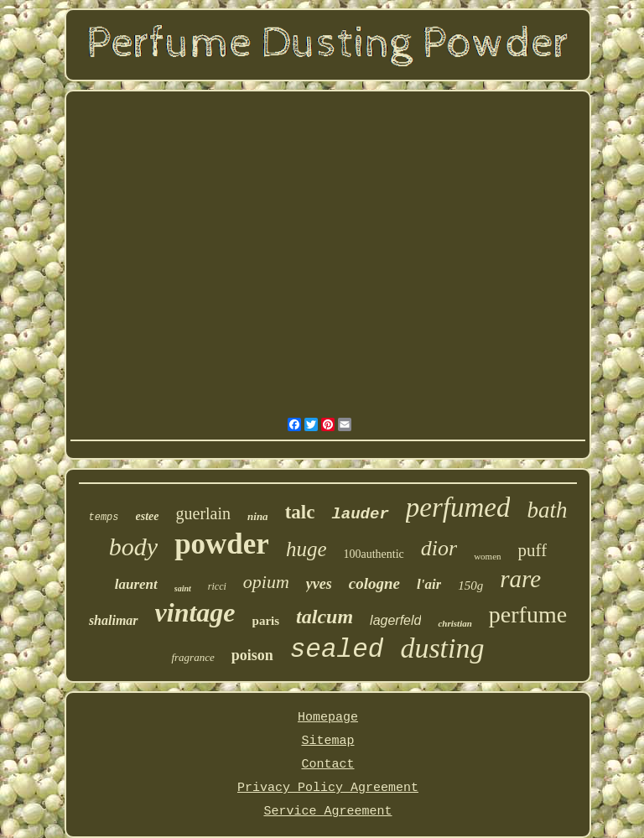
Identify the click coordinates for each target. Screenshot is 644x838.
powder (222, 544)
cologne (374, 583)
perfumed (458, 507)
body (133, 547)
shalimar (114, 620)
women (487, 556)
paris (266, 621)
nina (258, 516)
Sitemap (327, 741)
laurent (136, 584)
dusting (442, 648)
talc (300, 512)
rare (520, 579)
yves (319, 584)
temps (104, 518)
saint (183, 588)
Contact (327, 765)
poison (252, 655)
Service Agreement (327, 812)
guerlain (204, 513)
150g (470, 586)
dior (439, 548)
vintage (195, 612)
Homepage (328, 718)
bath (547, 510)
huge (306, 549)
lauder (360, 514)
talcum (325, 617)
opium (266, 582)
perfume (528, 614)
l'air (429, 584)
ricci (217, 586)
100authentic (374, 554)
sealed (337, 650)
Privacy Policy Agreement (328, 788)
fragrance (192, 657)
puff (533, 550)
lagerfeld (395, 620)
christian (454, 623)
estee (148, 516)
